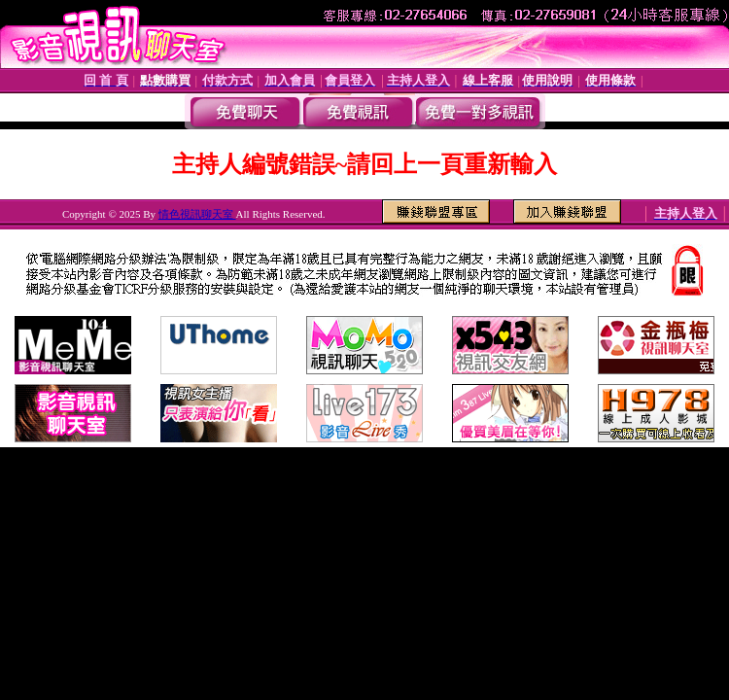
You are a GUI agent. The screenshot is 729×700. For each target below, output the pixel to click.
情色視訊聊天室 (197, 214)
